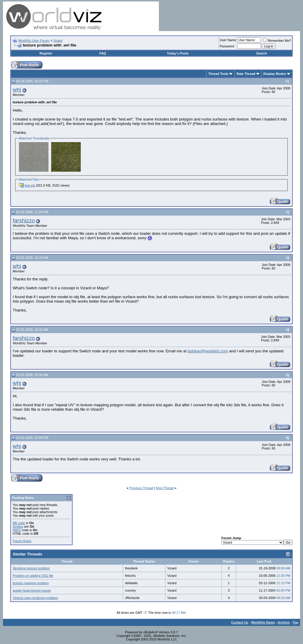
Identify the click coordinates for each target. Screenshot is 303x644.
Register (46, 53)
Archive (284, 622)
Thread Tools (218, 74)
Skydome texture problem (31, 568)
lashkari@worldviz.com (208, 351)
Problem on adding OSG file (33, 576)
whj (17, 90)
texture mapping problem (31, 583)
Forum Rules (22, 541)
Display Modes (275, 74)
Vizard (58, 41)
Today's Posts (178, 53)
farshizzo (24, 220)
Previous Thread (141, 488)
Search (262, 53)
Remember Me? (277, 41)
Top (295, 622)
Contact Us (240, 622)
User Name (228, 40)
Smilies (18, 526)
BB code (19, 523)
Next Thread (165, 488)
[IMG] (17, 530)
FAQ (103, 53)
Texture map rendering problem (35, 598)
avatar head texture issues (32, 590)
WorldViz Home (263, 622)
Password (227, 46)
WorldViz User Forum (34, 41)
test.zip (30, 185)
